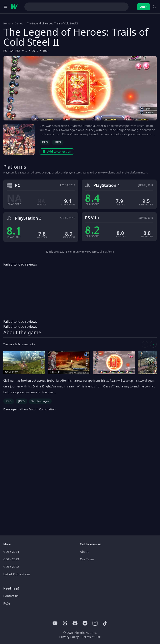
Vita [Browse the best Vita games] (25, 51)
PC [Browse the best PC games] (5, 51)
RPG (45, 142)
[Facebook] (85, 623)
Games (19, 24)
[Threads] (65, 623)
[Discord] (75, 623)
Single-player (40, 401)
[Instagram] (95, 623)
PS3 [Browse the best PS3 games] (18, 51)
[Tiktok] (105, 623)
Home (7, 24)
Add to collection (57, 151)
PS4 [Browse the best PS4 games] (11, 51)
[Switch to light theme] (155, 7)
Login (144, 7)
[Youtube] (55, 623)
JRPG (58, 142)
